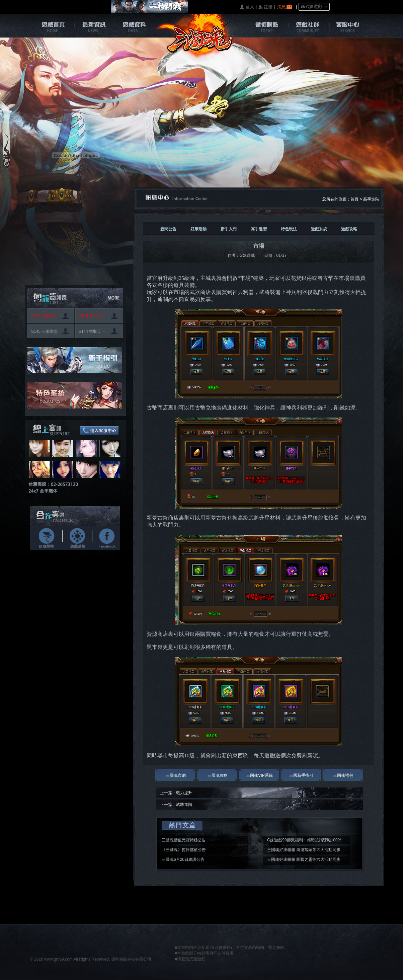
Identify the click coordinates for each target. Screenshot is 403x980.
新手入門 (229, 229)
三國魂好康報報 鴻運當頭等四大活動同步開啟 (304, 851)
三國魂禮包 (343, 775)
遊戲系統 (319, 229)
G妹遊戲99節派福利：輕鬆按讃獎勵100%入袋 (304, 841)
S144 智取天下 (92, 331)
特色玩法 (289, 229)
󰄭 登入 (247, 7)
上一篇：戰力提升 (176, 793)
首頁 (354, 199)
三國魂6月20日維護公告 (183, 859)
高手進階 (371, 199)
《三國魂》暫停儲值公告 (184, 850)
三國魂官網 (176, 775)
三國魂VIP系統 (259, 775)
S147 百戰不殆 (44, 316)
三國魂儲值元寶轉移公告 (184, 840)
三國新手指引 (301, 775)
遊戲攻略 (349, 229)
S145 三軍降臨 (44, 331)
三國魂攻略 (218, 775)
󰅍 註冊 (265, 7)
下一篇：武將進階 (176, 805)
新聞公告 (168, 229)
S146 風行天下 (92, 316)
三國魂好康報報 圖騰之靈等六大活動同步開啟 (304, 860)
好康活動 (198, 229)
